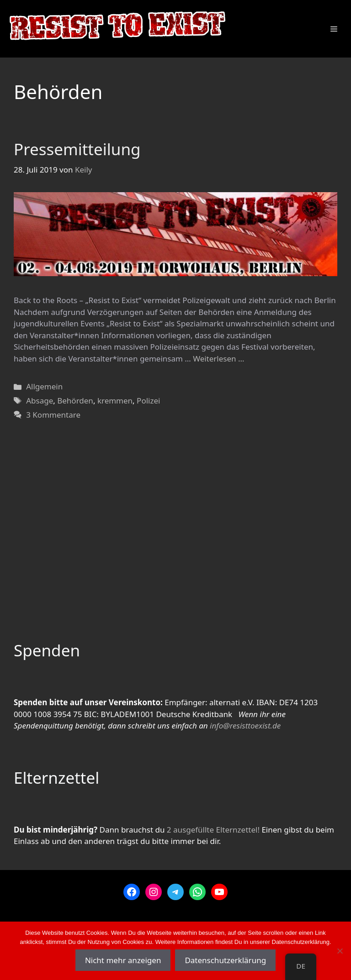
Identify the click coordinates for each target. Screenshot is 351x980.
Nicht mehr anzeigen (123, 960)
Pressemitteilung (77, 149)
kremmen (115, 401)
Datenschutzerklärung (225, 960)
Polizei (148, 401)
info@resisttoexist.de (245, 726)
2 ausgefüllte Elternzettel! (213, 830)
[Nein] (340, 951)
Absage (40, 401)
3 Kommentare (53, 415)
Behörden (75, 401)
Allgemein (44, 386)
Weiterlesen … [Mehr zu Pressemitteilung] (218, 359)
